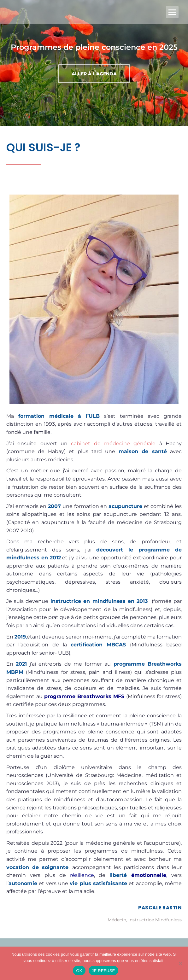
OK (79, 971)
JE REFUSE (103, 971)
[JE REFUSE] (180, 963)
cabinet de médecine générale (113, 443)
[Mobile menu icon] (172, 12)
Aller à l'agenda (94, 74)
